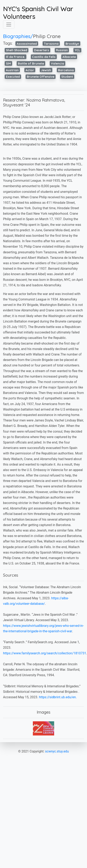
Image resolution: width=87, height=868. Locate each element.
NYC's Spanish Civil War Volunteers (38, 13)
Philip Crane (47, 36)
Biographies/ (18, 36)
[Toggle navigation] (9, 24)
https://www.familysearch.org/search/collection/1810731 (45, 653)
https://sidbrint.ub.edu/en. (58, 697)
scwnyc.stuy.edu (57, 751)
